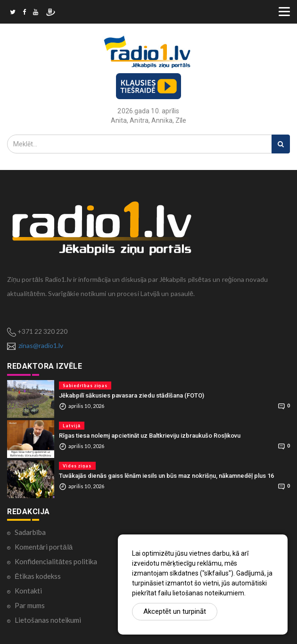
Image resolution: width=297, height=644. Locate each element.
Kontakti (28, 591)
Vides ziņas (77, 466)
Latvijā (72, 426)
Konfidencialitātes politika (56, 561)
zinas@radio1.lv (41, 345)
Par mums (30, 605)
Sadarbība (30, 532)
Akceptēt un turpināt (175, 611)
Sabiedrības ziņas (85, 386)
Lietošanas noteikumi (48, 620)
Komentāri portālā (44, 547)
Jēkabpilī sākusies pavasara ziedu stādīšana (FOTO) (132, 395)
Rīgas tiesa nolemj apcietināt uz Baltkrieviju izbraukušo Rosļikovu (150, 436)
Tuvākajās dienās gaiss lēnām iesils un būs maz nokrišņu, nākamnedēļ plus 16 (166, 476)
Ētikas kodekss (38, 576)
